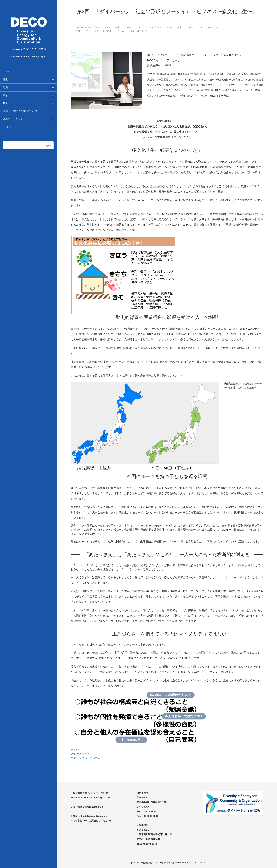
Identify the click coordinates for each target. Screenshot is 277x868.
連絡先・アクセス (13, 119)
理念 (5, 80)
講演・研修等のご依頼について (20, 111)
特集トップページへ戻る (85, 758)
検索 (49, 145)
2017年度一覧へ (80, 754)
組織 (5, 87)
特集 (5, 103)
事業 (5, 95)
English (7, 127)
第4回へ (75, 750)
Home (6, 72)
